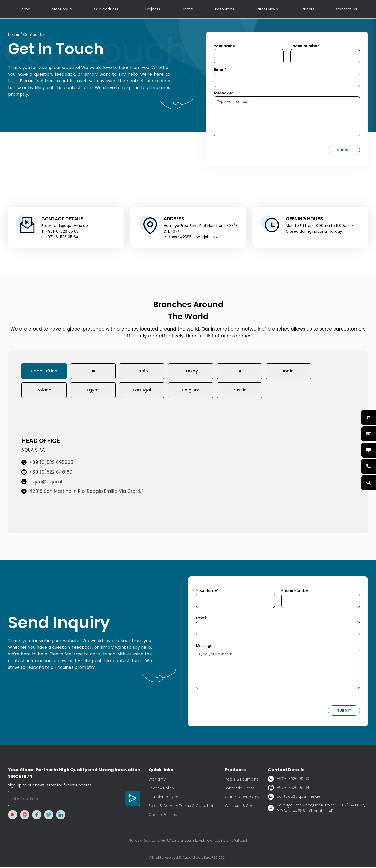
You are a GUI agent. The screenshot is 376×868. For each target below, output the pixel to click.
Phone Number (295, 592)
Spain (142, 372)
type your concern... (278, 670)
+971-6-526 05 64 (289, 789)
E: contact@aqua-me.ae (65, 226)
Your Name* (225, 46)
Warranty (157, 781)
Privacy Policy (161, 789)
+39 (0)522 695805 (47, 464)
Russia (240, 391)
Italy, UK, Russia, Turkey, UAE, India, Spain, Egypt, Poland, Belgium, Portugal (188, 842)
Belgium (191, 391)
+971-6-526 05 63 (288, 780)
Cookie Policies (163, 816)
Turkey (191, 372)
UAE (240, 372)
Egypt (93, 391)
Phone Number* (305, 46)
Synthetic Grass (240, 789)
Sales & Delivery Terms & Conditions (183, 807)
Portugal (142, 391)
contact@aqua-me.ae (294, 798)
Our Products (109, 9)
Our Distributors (163, 798)
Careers (307, 9)
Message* (224, 93)
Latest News (267, 9)
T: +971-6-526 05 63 (60, 232)
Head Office (44, 372)
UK (93, 372)
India (289, 372)
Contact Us (346, 9)
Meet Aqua (62, 9)
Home (25, 9)
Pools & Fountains (242, 781)
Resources (225, 9)
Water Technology (242, 798)
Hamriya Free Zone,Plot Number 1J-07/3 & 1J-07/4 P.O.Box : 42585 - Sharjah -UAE (318, 809)
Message (204, 647)
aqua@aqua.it (42, 483)
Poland (44, 391)
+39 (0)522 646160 (47, 474)
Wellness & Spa (239, 807)
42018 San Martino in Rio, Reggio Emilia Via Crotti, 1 (83, 493)
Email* (220, 70)
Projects (153, 9)
